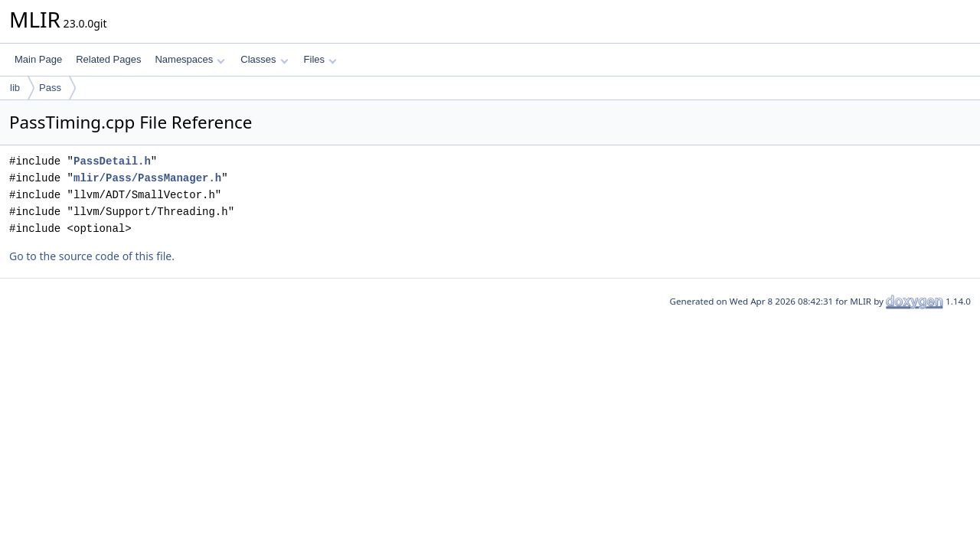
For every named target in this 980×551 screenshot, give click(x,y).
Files (320, 59)
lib (15, 88)
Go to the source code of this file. (92, 256)
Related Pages (108, 59)
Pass (50, 88)
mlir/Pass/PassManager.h (147, 178)
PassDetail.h (112, 161)
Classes (264, 59)
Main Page (38, 59)
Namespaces (189, 59)
